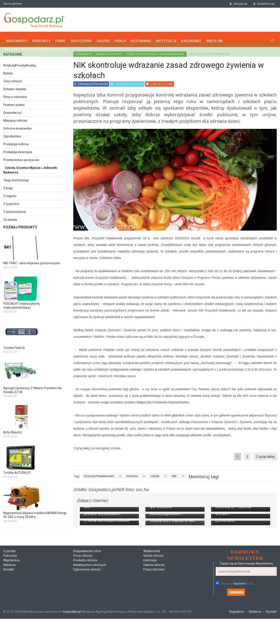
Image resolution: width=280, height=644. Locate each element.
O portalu (10, 634)
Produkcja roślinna (16, 142)
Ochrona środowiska (17, 126)
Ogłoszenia (81, 38)
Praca (120, 38)
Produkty (41, 38)
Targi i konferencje (16, 178)
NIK (174, 474)
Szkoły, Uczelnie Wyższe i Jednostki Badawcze (155, 52)
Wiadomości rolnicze (109, 52)
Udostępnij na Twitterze (127, 82)
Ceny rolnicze (13, 79)
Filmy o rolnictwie (15, 95)
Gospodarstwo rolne (87, 634)
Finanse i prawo (14, 103)
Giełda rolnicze (153, 639)
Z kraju (8, 186)
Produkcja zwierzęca (18, 150)
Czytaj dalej (265, 455)
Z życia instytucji (15, 210)
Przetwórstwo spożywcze (21, 158)
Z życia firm (11, 202)
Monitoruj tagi (204, 475)
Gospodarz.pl (12, 111)
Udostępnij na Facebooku (91, 82)
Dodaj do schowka (159, 82)
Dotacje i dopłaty (15, 87)
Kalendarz (191, 38)
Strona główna (13, 4)
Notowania (141, 38)
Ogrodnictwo (12, 134)
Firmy (60, 38)
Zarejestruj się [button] (264, 4)
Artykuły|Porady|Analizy (20, 63)
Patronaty (10, 639)
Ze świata (10, 218)
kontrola (132, 474)
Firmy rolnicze (83, 639)
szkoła (155, 474)
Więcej (214, 38)
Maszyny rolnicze (15, 119)
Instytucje (166, 38)
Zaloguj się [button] (238, 4)
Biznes (8, 71)
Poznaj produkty (20, 225)
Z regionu (10, 194)
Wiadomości (17, 38)
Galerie (103, 38)
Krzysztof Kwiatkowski (99, 474)
